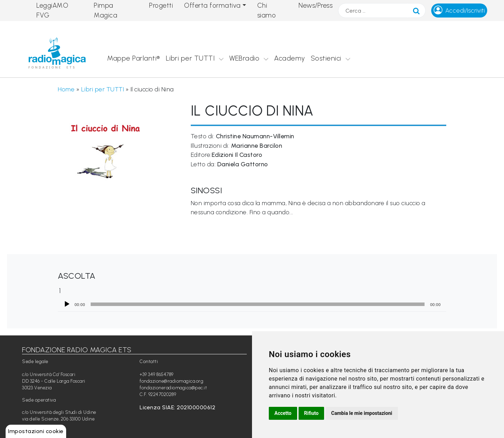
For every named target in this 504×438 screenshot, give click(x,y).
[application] (252, 304)
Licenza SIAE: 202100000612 (177, 407)
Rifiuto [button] (311, 413)
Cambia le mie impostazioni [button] (362, 413)
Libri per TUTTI (190, 58)
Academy (290, 58)
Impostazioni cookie (36, 431)
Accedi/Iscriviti (465, 11)
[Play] (67, 304)
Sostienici (326, 58)
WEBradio (244, 58)
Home (66, 89)
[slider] (258, 304)
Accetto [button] (283, 413)
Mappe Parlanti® (134, 58)
